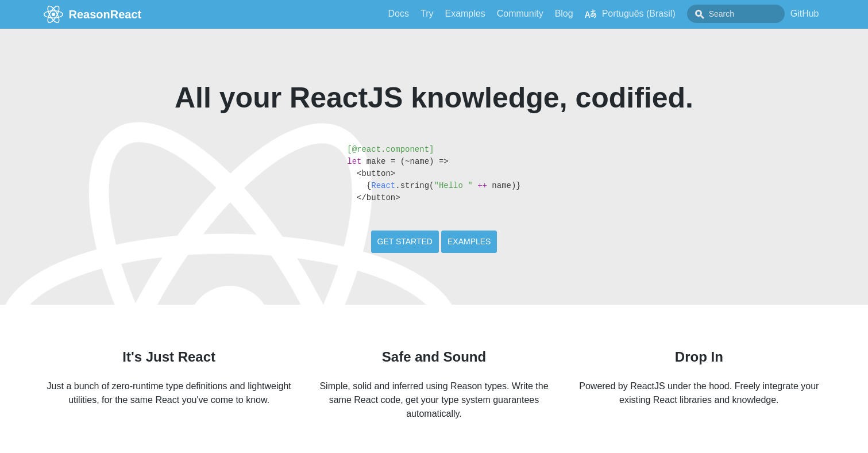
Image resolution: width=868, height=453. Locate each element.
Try (427, 14)
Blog (564, 14)
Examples (465, 14)
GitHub (805, 14)
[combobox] (736, 14)
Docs (399, 14)
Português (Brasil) (630, 14)
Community (520, 14)
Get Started (405, 241)
